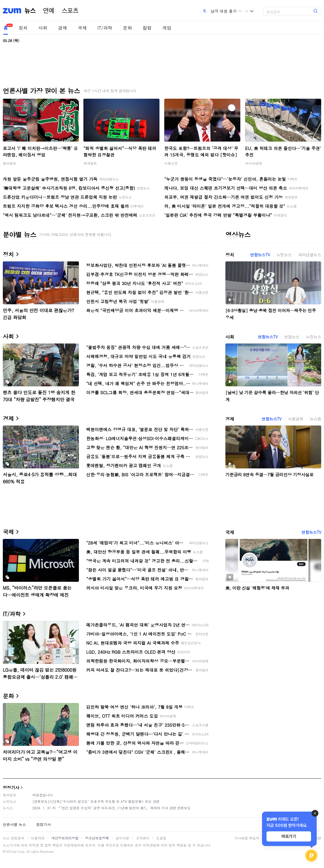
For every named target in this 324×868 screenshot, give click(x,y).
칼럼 (147, 28)
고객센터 (143, 838)
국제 (82, 28)
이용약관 (38, 838)
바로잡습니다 (43, 795)
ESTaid (11, 852)
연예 (49, 11)
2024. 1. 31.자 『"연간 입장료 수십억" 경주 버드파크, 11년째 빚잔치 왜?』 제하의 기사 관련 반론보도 (112, 808)
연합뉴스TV (260, 255)
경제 (63, 28)
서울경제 (296, 419)
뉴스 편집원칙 (14, 838)
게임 (167, 28)
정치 (23, 28)
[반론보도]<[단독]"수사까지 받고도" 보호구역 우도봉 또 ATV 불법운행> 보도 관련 (96, 801)
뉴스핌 (315, 419)
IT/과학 (105, 28)
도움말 (161, 838)
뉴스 (30, 11)
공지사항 (122, 838)
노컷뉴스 (284, 255)
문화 (127, 28)
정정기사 (11, 787)
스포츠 (70, 11)
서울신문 (171, 163)
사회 (43, 28)
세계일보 (90, 163)
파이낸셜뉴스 (310, 255)
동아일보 (10, 163)
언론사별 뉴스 (14, 824)
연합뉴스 (292, 337)
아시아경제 (254, 163)
